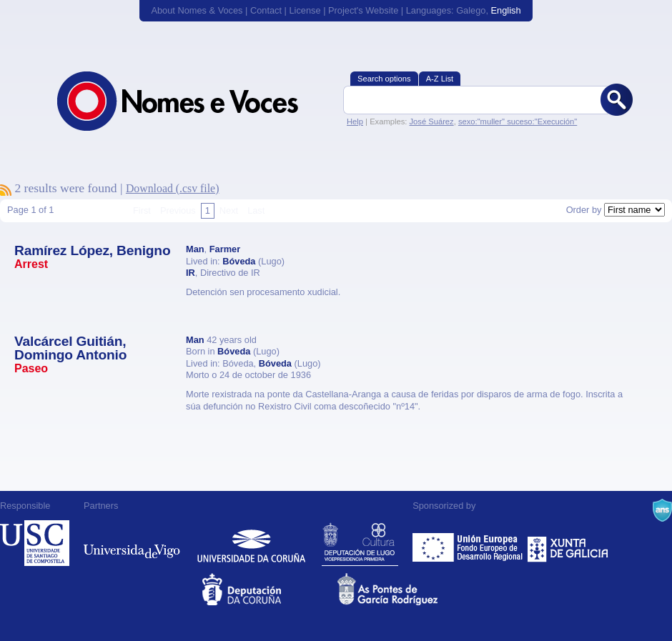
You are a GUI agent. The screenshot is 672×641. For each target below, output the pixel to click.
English (506, 10)
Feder (469, 543)
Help (355, 121)
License (305, 10)
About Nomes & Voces (197, 10)
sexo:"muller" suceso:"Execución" (518, 121)
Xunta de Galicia (568, 543)
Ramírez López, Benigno (92, 250)
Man (195, 249)
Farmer (225, 249)
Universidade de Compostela (35, 543)
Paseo (31, 368)
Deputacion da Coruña (268, 589)
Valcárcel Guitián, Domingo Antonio (70, 348)
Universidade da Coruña (251, 543)
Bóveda (239, 261)
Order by (584, 210)
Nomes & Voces (193, 101)
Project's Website (363, 10)
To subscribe (6, 190)
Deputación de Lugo (360, 543)
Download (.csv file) (173, 188)
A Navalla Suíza (662, 510)
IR (191, 273)
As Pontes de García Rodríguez (404, 589)
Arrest (31, 264)
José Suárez (431, 121)
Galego (471, 10)
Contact (266, 10)
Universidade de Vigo (132, 543)
